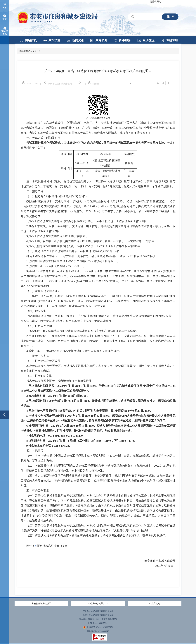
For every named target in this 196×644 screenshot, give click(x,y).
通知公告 (37, 51)
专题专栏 (172, 40)
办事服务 (125, 40)
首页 (21, 51)
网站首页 (31, 40)
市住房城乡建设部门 (98, 603)
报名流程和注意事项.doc (51, 546)
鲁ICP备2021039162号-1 (98, 623)
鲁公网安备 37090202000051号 (98, 627)
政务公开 (101, 40)
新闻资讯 (78, 40)
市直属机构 (155, 603)
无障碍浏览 (155, 2)
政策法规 (54, 40)
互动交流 (149, 40)
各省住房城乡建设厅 (41, 603)
